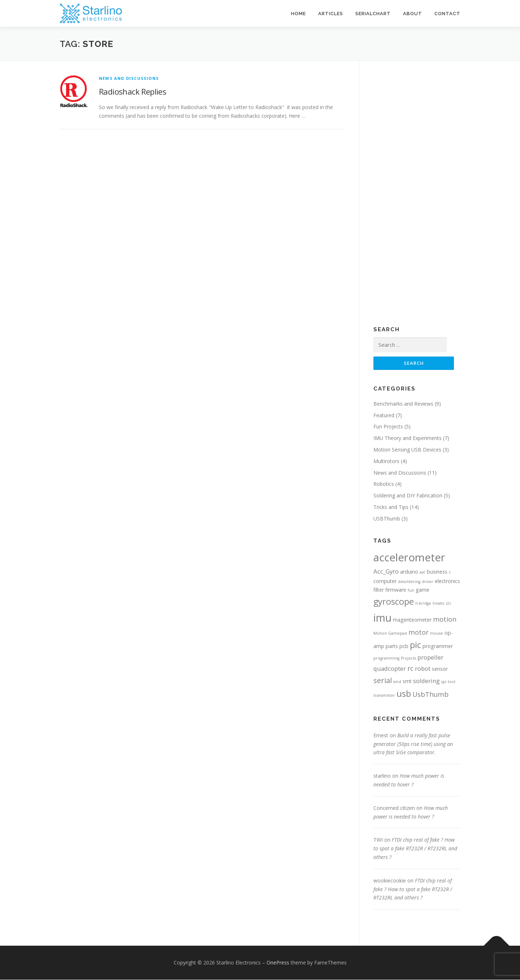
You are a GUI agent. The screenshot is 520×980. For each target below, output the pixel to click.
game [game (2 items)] (422, 590)
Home (298, 14)
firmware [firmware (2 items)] (396, 590)
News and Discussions (129, 78)
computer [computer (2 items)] (385, 581)
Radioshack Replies (133, 91)
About (413, 14)
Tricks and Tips (391, 507)
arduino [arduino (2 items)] (409, 572)
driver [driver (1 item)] (428, 582)
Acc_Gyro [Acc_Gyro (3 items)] (386, 572)
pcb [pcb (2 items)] (404, 646)
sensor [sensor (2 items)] (440, 669)
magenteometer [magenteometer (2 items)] (412, 620)
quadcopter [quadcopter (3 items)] (390, 669)
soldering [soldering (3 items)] (426, 681)
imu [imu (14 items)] (382, 618)
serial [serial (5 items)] (383, 681)
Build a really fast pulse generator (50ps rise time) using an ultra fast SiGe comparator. (413, 744)
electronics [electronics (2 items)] (447, 581)
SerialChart (373, 14)
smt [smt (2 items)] (407, 681)
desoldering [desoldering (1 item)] (409, 582)
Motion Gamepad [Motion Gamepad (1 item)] (390, 634)
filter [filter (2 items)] (379, 590)
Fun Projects (388, 427)
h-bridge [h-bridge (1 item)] (423, 604)
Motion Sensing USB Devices (407, 450)
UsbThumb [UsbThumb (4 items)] (430, 694)
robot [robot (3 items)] (423, 669)
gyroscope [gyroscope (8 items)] (394, 602)
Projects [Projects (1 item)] (408, 659)
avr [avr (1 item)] (422, 573)
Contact (447, 14)
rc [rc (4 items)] (410, 668)
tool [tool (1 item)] (452, 682)
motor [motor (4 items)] (419, 632)
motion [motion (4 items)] (445, 619)
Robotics (384, 484)
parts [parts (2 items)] (392, 646)
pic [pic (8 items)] (415, 645)
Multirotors (386, 461)
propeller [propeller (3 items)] (430, 658)
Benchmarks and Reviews (403, 404)
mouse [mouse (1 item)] (437, 634)
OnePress (278, 963)
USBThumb (387, 519)
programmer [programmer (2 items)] (438, 646)
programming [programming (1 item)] (386, 659)
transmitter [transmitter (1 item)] (384, 696)
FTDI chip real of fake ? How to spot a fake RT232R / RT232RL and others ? (415, 849)
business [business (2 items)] (437, 572)
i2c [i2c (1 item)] (449, 604)
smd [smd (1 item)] (397, 682)
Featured (384, 415)
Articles (331, 14)
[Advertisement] (395, 201)
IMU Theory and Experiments (408, 438)
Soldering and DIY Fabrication (408, 496)
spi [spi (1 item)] (444, 682)
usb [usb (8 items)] (404, 694)
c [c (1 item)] (450, 573)
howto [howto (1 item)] (439, 604)
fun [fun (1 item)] (411, 591)
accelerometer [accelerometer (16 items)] (409, 557)
